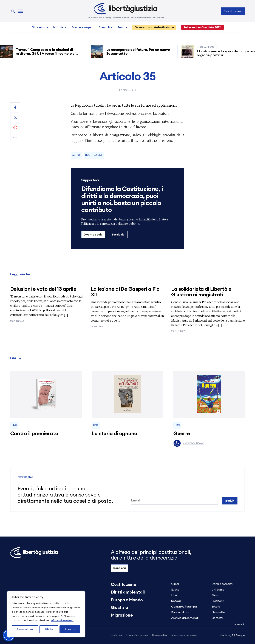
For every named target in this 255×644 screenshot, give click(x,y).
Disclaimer (116, 635)
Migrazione (122, 615)
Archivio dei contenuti (185, 618)
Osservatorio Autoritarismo (154, 27)
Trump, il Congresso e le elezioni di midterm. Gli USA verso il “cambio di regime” (47, 54)
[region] (46, 614)
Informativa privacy (137, 635)
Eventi (175, 590)
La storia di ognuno (114, 434)
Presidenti (218, 601)
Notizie (58, 27)
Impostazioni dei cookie (184, 635)
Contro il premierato (34, 434)
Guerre (182, 434)
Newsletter (219, 612)
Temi (121, 27)
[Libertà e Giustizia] (125, 9)
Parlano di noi (180, 612)
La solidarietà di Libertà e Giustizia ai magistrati (201, 292)
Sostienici (118, 235)
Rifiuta (49, 629)
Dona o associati (222, 584)
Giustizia (119, 608)
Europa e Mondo (127, 600)
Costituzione (94, 155)
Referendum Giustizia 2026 (202, 27)
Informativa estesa (62, 620)
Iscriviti (230, 501)
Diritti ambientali (128, 592)
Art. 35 (76, 155)
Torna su (239, 624)
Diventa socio (233, 11)
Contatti (217, 618)
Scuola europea (82, 27)
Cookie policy (160, 635)
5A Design (232, 636)
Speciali (104, 27)
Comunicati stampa (184, 607)
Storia (215, 595)
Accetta (70, 629)
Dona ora (120, 568)
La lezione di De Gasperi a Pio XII (125, 292)
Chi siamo (38, 27)
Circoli (175, 584)
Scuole (216, 607)
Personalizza (25, 629)
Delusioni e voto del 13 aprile (43, 289)
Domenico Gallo (189, 443)
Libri (16, 358)
